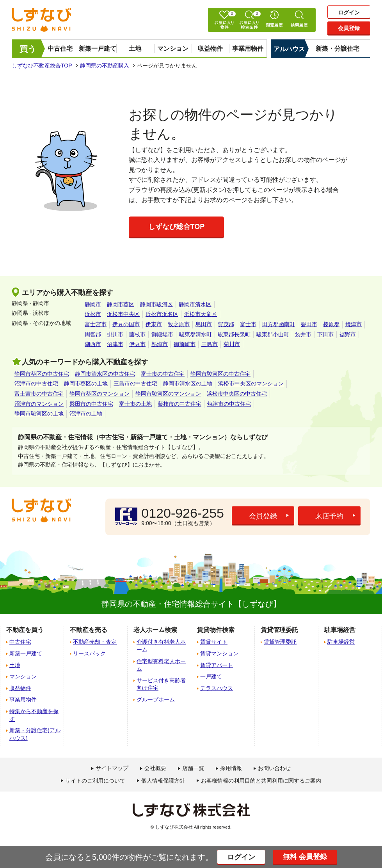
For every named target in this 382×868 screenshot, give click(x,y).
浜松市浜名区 (162, 314)
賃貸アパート (217, 665)
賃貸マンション (219, 653)
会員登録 (349, 28)
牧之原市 (179, 324)
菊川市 (232, 344)
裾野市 (348, 334)
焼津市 (354, 324)
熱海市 (160, 344)
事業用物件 (248, 49)
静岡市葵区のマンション (99, 394)
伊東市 (154, 324)
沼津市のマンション (39, 404)
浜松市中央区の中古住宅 (237, 394)
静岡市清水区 (195, 304)
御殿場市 (162, 334)
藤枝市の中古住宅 (179, 404)
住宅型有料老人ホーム (161, 665)
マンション (173, 49)
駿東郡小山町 (273, 334)
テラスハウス (217, 688)
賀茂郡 (226, 324)
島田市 (204, 324)
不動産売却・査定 (95, 642)
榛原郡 (331, 324)
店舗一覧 (193, 768)
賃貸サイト (214, 642)
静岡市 (93, 304)
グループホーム (156, 699)
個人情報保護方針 (163, 781)
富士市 (248, 324)
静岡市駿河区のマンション (168, 394)
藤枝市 (137, 334)
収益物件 (210, 49)
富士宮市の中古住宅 (39, 394)
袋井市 (303, 334)
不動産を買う (25, 630)
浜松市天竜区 (201, 314)
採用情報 (231, 768)
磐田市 (309, 324)
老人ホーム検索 (155, 630)
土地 (135, 49)
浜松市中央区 (123, 314)
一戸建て (211, 676)
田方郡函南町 (279, 324)
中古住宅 (60, 49)
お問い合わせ (274, 768)
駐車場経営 (341, 642)
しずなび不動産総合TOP (42, 66)
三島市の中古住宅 (135, 383)
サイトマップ (112, 768)
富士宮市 (96, 324)
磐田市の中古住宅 (91, 404)
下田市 (325, 334)
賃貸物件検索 (216, 630)
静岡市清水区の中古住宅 (105, 374)
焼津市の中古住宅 (229, 404)
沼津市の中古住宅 (36, 383)
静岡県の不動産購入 (105, 66)
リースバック (89, 653)
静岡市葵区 (121, 304)
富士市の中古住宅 (163, 374)
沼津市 (115, 344)
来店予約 (329, 516)
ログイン (349, 12)
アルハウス (289, 49)
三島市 (210, 344)
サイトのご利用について (95, 781)
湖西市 (93, 344)
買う (28, 49)
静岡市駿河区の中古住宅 (220, 374)
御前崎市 (185, 344)
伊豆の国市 (126, 324)
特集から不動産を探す (34, 715)
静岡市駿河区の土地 (39, 414)
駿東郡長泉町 (234, 334)
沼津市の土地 (86, 414)
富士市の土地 (135, 404)
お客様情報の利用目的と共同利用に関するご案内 (261, 781)
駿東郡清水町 (195, 334)
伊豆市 (137, 344)
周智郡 (93, 334)
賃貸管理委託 (280, 642)
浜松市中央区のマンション (251, 383)
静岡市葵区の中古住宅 (42, 374)
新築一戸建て (98, 49)
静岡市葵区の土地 (86, 383)
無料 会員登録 (305, 857)
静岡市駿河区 (156, 304)
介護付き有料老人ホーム (161, 646)
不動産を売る (89, 630)
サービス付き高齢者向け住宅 (161, 684)
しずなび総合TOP (177, 227)
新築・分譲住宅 (338, 49)
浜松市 (93, 314)
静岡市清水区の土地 (188, 383)
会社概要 (155, 768)
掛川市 (115, 334)
